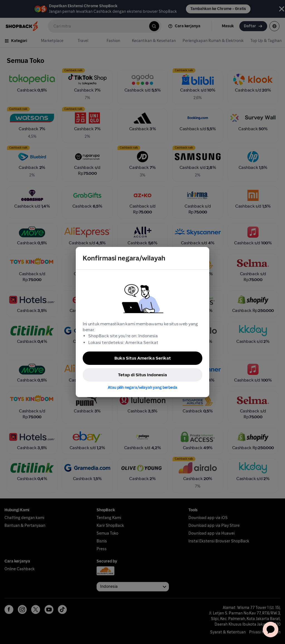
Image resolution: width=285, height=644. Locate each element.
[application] (271, 630)
